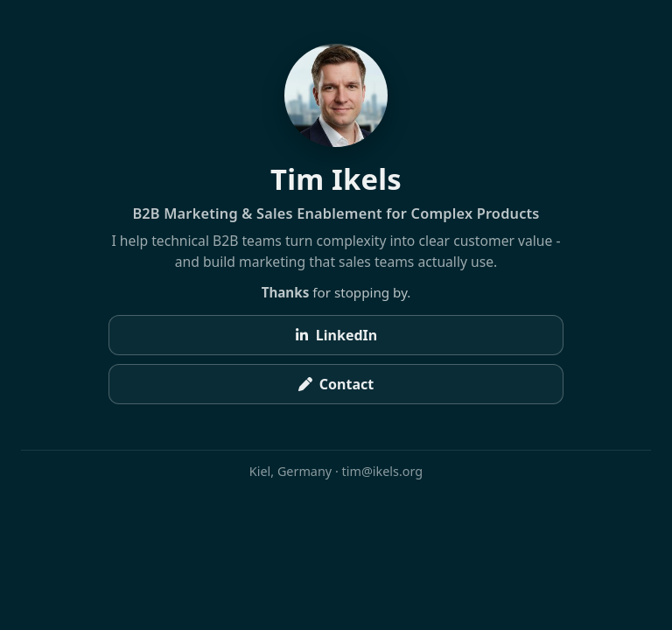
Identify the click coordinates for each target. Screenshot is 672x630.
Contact (336, 384)
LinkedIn (336, 335)
